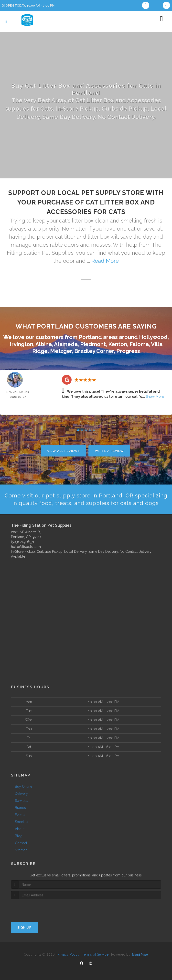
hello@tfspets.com (26, 547)
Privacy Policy (68, 954)
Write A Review (109, 451)
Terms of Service (95, 954)
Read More (105, 261)
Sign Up (24, 927)
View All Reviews (64, 451)
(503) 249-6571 (23, 542)
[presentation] (37, 908)
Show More (155, 397)
